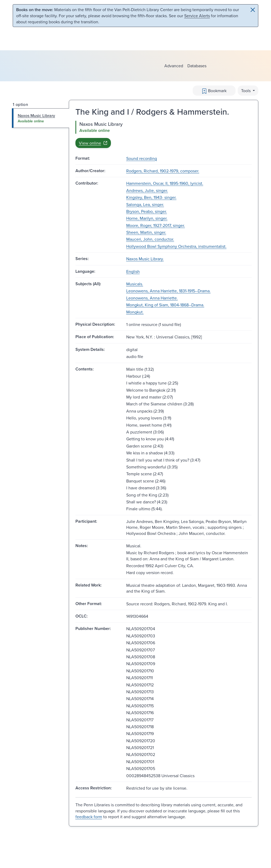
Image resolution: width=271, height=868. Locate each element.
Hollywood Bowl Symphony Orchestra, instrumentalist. (176, 246)
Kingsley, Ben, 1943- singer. (151, 197)
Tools (246, 91)
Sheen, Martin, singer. (146, 232)
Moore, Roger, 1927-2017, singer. (156, 225)
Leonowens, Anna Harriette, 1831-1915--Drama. (168, 291)
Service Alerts (197, 16)
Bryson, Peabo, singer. (147, 211)
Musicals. (135, 284)
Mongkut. (135, 312)
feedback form (89, 817)
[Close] (253, 10)
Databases (197, 66)
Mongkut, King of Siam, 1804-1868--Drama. (165, 305)
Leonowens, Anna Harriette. (152, 298)
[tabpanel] (164, 134)
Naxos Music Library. (145, 259)
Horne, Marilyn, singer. (147, 218)
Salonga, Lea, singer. (145, 204)
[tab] (41, 118)
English (133, 271)
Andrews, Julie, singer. (147, 190)
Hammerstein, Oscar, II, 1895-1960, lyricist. (165, 183)
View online (93, 143)
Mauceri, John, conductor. (150, 239)
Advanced (174, 66)
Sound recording (142, 158)
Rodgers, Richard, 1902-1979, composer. (163, 171)
